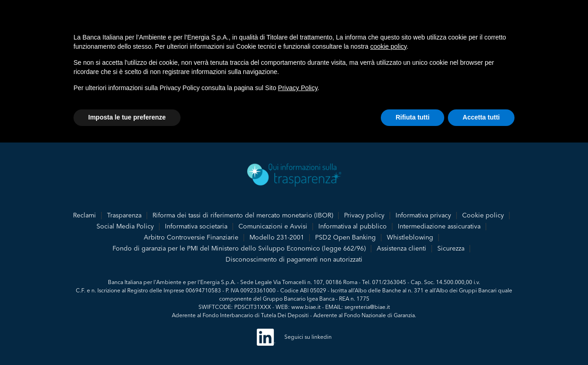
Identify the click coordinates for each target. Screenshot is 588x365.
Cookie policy (483, 215)
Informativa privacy (423, 215)
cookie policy (388, 46)
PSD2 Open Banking (345, 237)
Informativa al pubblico (353, 226)
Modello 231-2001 (277, 237)
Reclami (85, 215)
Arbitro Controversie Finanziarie (191, 237)
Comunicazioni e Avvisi (273, 226)
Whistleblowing (410, 237)
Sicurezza (451, 248)
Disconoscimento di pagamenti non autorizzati (294, 259)
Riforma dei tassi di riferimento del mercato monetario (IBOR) (243, 215)
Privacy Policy (298, 88)
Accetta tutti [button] (481, 117)
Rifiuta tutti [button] (413, 117)
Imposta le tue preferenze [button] (127, 117)
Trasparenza (124, 215)
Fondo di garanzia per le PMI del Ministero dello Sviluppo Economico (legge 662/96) (239, 248)
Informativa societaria (196, 226)
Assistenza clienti (401, 248)
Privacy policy (364, 215)
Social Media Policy (125, 226)
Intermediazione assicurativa (439, 226)
